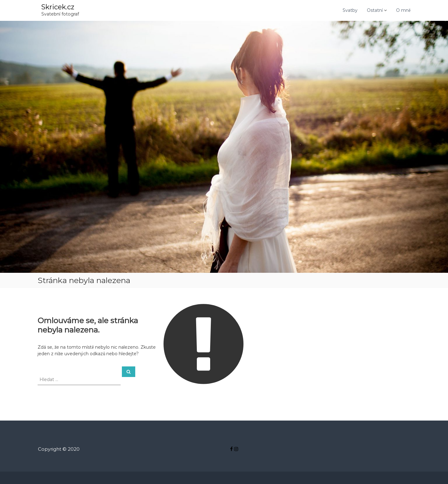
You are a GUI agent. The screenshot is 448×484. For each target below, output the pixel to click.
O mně (403, 10)
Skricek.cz (58, 7)
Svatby (350, 10)
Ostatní (375, 10)
